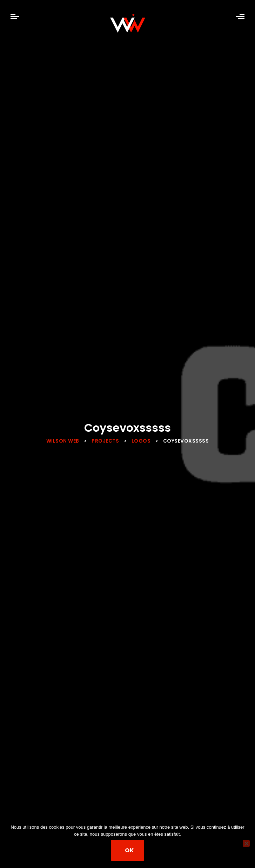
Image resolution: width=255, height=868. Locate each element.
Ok (129, 850)
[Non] (246, 843)
